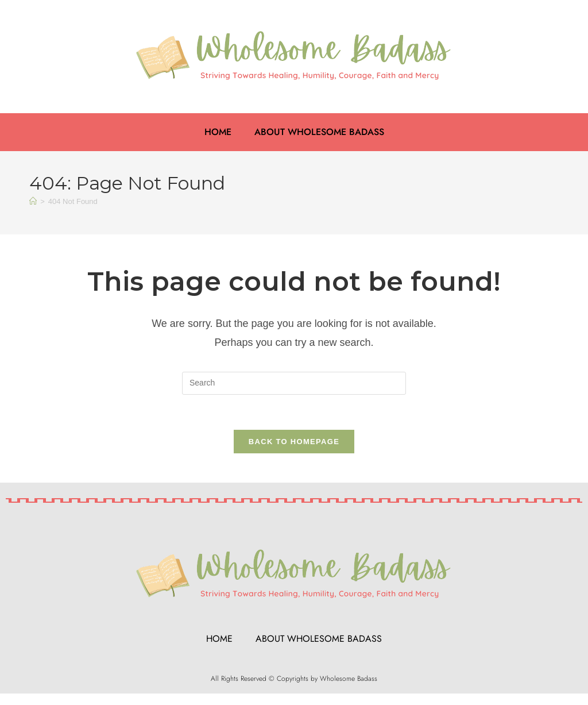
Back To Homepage (294, 442)
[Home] (33, 201)
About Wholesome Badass (319, 132)
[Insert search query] (294, 383)
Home (218, 132)
